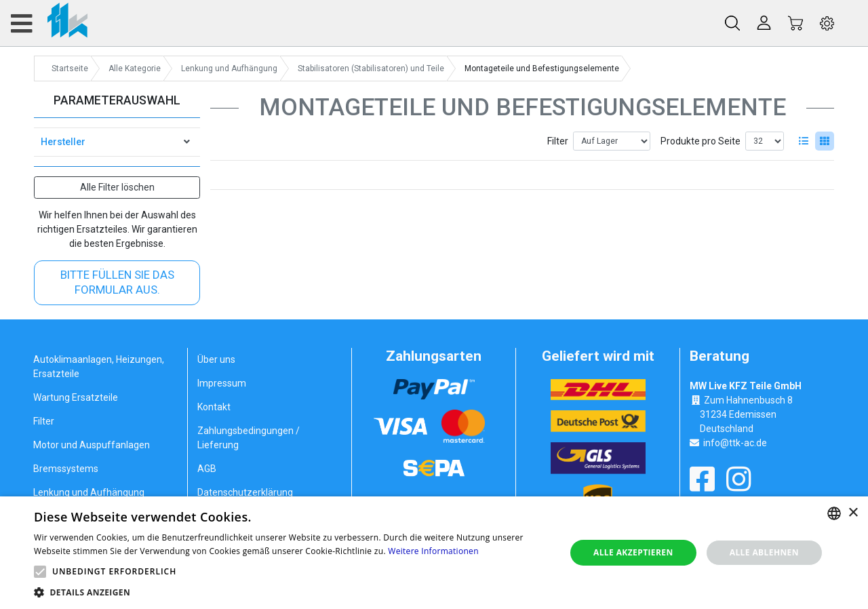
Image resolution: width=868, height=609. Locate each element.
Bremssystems (66, 469)
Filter (558, 141)
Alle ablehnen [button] (764, 552)
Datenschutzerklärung (245, 492)
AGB (207, 469)
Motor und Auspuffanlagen (92, 445)
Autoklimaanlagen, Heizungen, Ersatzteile (99, 367)
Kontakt (214, 407)
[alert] (434, 553)
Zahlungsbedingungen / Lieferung (249, 438)
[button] (40, 572)
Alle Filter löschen (117, 187)
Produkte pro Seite (701, 141)
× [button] (853, 513)
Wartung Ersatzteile (76, 397)
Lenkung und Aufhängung (89, 492)
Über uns (216, 359)
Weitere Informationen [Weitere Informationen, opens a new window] (433, 551)
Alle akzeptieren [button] (633, 552)
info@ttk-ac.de (735, 443)
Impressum (222, 383)
